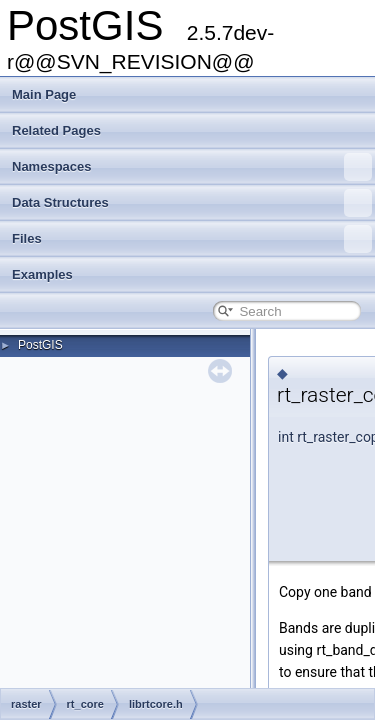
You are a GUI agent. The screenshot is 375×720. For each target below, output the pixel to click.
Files (192, 239)
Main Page (44, 94)
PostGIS (40, 345)
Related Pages (56, 130)
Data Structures (192, 203)
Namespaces (192, 167)
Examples (42, 274)
